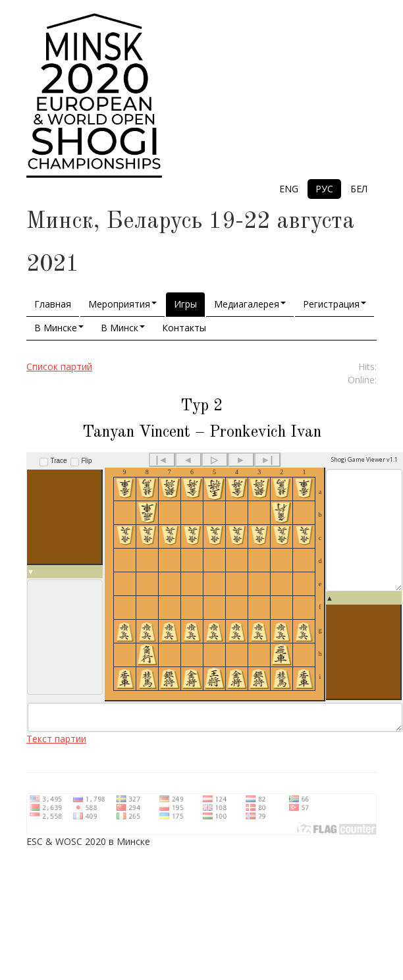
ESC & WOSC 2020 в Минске (88, 866)
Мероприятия (122, 304)
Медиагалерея (250, 304)
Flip (86, 461)
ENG (289, 189)
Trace (59, 461)
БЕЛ (359, 189)
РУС (324, 189)
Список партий (59, 367)
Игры (185, 304)
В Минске (59, 328)
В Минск (123, 328)
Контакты (184, 328)
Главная (53, 304)
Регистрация (335, 304)
